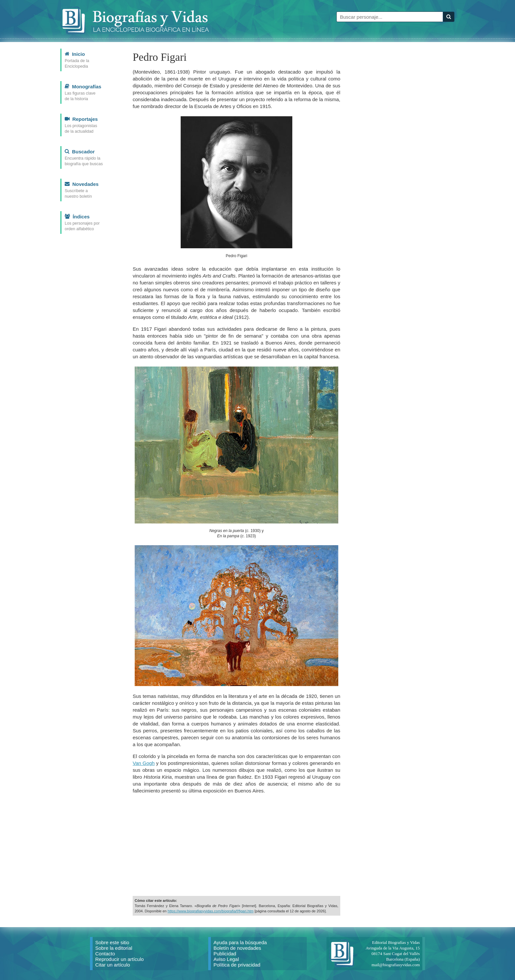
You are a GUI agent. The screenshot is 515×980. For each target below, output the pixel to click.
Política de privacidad (237, 965)
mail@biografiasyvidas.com (396, 965)
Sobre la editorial (114, 948)
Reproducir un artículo (120, 959)
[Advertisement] (236, 845)
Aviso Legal (226, 959)
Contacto (105, 954)
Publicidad (225, 954)
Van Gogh (144, 763)
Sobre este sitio (112, 942)
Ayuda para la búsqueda (240, 942)
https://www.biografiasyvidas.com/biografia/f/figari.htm (211, 911)
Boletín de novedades (237, 948)
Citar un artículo (113, 965)
